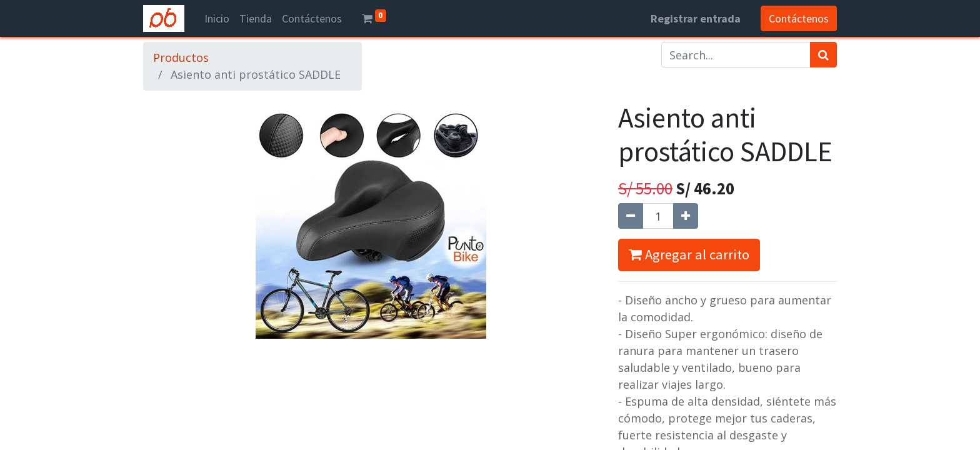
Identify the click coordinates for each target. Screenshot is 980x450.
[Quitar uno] (631, 216)
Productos (181, 57)
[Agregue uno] (686, 216)
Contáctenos (799, 18)
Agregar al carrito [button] (689, 254)
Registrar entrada (696, 18)
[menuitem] (217, 18)
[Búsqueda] (823, 55)
